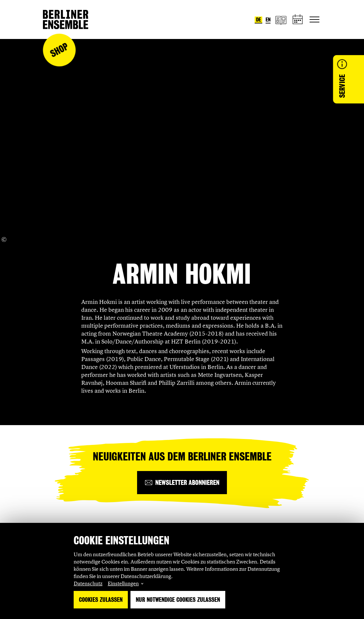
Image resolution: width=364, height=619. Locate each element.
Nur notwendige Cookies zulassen (178, 600)
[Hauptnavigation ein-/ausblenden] (314, 19)
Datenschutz (88, 583)
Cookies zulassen (101, 600)
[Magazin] (281, 20)
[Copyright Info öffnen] (4, 239)
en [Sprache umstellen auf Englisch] (268, 20)
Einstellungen (123, 583)
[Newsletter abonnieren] (182, 483)
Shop (59, 50)
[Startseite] (66, 19)
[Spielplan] (298, 20)
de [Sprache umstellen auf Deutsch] (258, 20)
